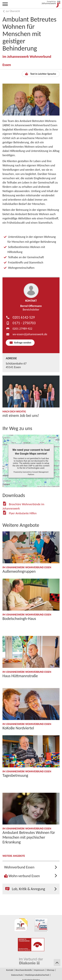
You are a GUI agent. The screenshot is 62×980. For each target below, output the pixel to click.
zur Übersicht (11, 11)
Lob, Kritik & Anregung (25, 889)
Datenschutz (17, 975)
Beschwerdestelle (24, 970)
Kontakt (10, 970)
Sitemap (50, 970)
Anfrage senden (22, 343)
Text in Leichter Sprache (41, 74)
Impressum (39, 970)
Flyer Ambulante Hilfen (23, 513)
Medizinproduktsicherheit (37, 975)
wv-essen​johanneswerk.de (30, 334)
